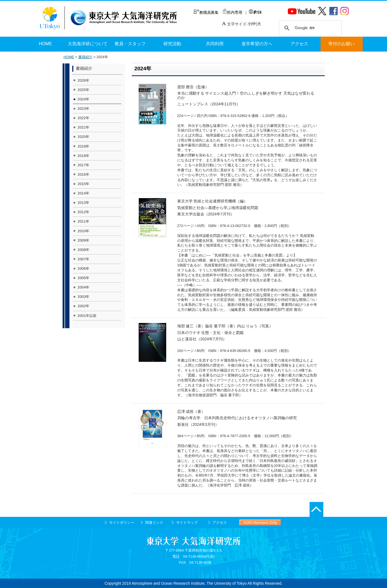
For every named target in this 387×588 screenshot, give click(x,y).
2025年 (84, 90)
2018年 (84, 156)
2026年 (84, 80)
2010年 (84, 231)
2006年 (84, 268)
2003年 (84, 297)
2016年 (84, 174)
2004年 (84, 287)
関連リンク (154, 522)
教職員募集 (206, 12)
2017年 (84, 165)
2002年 (84, 306)
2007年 (84, 259)
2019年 (84, 146)
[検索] (310, 28)
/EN (255, 12)
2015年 (84, 184)
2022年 (84, 118)
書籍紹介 (85, 57)
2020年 (84, 137)
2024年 (84, 99)
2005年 (84, 278)
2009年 (84, 240)
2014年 (84, 193)
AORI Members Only (260, 522)
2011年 (84, 221)
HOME (69, 57)
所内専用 (233, 12)
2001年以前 (87, 316)
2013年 (84, 203)
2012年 (84, 212)
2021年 (84, 127)
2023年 (84, 109)
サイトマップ (187, 522)
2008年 (84, 250)
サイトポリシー (122, 522)
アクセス (220, 522)
